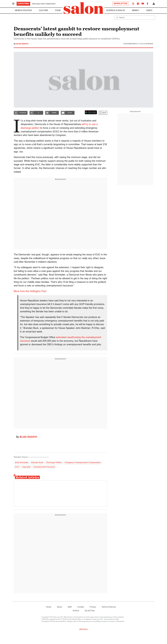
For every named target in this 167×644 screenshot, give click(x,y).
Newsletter (121, 4)
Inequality (26, 467)
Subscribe (23, 4)
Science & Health (116, 11)
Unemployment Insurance (44, 467)
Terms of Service (109, 607)
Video (149, 11)
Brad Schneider (22, 463)
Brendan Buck (37, 463)
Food (58, 11)
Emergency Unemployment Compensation (83, 463)
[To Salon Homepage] (83, 8)
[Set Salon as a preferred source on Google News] (91, 112)
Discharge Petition (54, 463)
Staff (70, 607)
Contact (81, 607)
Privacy (93, 607)
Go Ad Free (90, 611)
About (59, 607)
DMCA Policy (84, 629)
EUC (17, 467)
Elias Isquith (22, 44)
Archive (76, 611)
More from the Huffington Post (30, 291)
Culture (43, 11)
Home (49, 607)
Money (136, 11)
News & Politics (23, 11)
